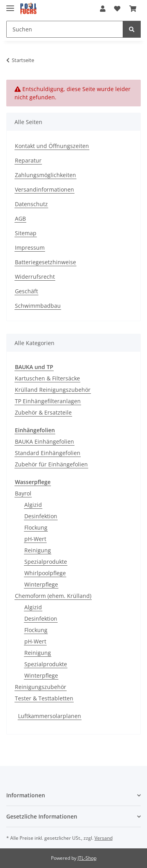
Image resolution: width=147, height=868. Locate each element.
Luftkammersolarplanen (50, 716)
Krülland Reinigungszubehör (53, 390)
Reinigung (38, 550)
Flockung (36, 527)
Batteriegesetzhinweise (45, 262)
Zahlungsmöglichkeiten (45, 175)
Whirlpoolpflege (45, 573)
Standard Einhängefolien (48, 453)
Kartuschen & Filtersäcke (47, 378)
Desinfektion (41, 516)
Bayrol (23, 493)
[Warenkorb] (133, 9)
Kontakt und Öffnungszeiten (52, 146)
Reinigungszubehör (41, 687)
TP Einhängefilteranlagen (48, 401)
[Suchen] (65, 29)
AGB (20, 218)
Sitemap (26, 233)
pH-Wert (35, 539)
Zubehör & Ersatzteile (43, 412)
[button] (103, 9)
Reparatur (28, 160)
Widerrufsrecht (35, 277)
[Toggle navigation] (10, 5)
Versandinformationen (44, 189)
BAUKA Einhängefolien (44, 441)
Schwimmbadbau (38, 306)
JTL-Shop (87, 858)
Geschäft (26, 291)
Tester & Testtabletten (44, 698)
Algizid (33, 505)
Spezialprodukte (46, 562)
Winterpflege (41, 584)
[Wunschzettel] (117, 9)
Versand (103, 838)
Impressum (30, 248)
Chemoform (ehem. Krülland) (53, 596)
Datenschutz (31, 204)
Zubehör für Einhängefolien (51, 464)
